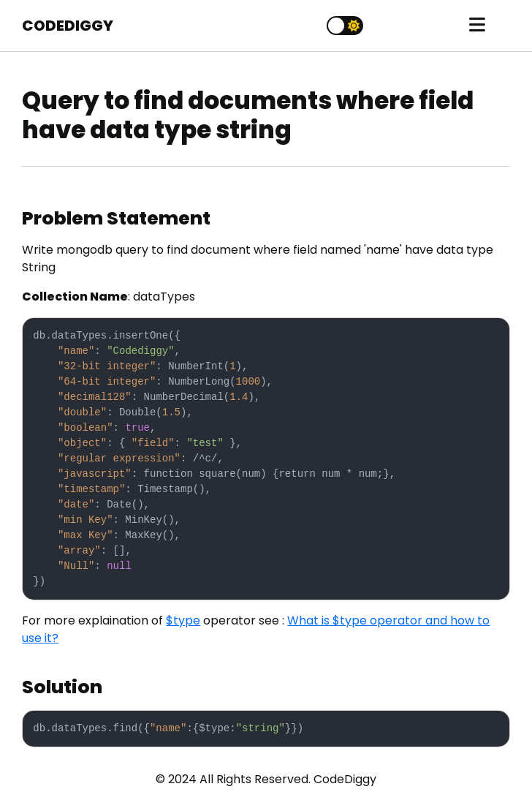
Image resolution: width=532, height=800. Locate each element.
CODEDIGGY (68, 26)
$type (183, 620)
